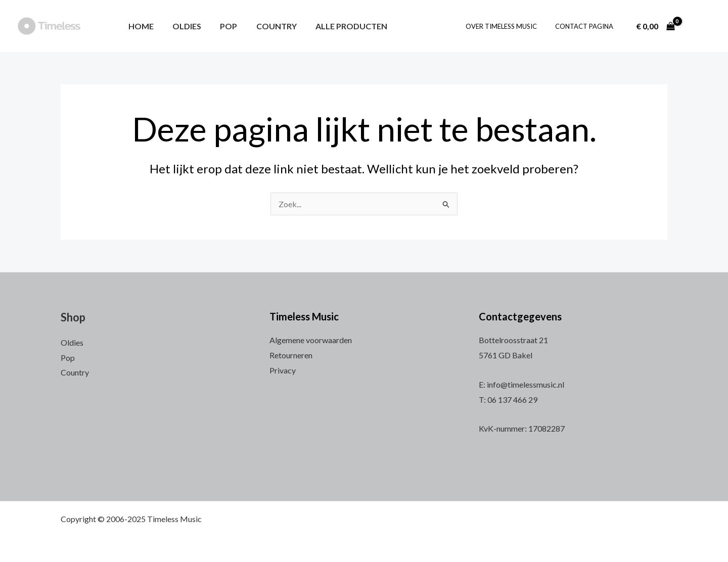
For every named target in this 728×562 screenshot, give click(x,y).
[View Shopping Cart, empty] (655, 26)
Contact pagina (586, 26)
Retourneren (291, 355)
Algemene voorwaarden (311, 340)
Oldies (183, 26)
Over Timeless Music (508, 26)
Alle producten (339, 26)
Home (140, 26)
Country (267, 26)
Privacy (283, 370)
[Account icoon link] (700, 26)
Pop (222, 26)
